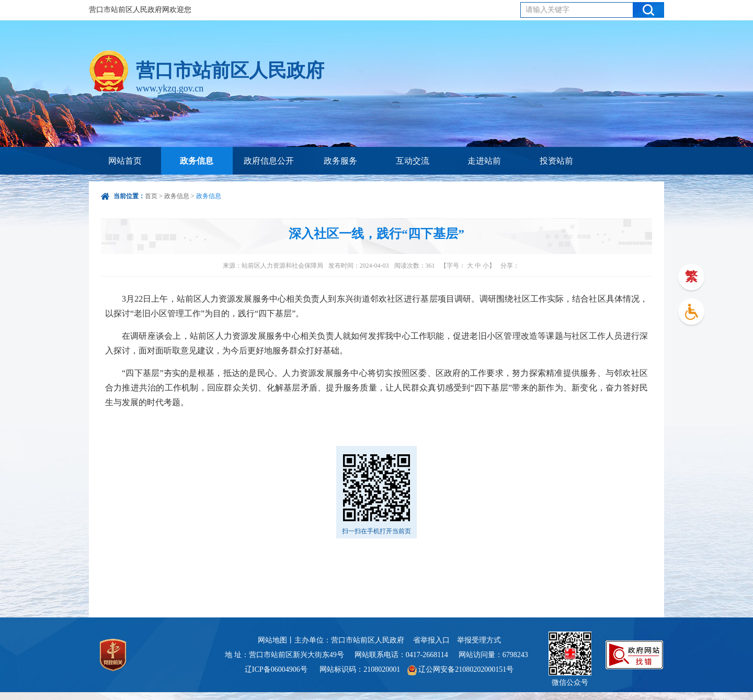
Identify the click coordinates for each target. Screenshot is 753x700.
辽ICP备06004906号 (277, 669)
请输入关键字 (547, 10)
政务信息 (197, 161)
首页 (151, 196)
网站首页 (125, 161)
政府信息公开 (269, 161)
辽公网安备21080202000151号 (461, 669)
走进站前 (484, 161)
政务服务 (340, 161)
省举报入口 (431, 640)
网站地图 (272, 640)
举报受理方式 (479, 640)
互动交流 (413, 161)
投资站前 (556, 161)
